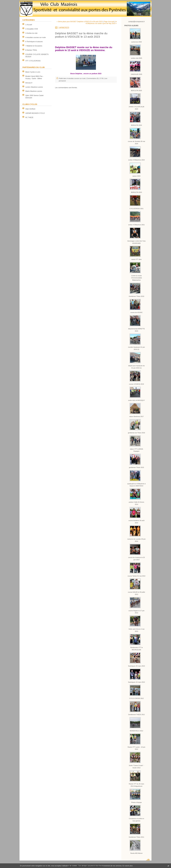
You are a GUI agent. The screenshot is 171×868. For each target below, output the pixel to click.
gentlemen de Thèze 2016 (137, 433)
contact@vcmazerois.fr (136, 22)
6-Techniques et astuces (34, 42)
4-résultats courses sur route (36, 37)
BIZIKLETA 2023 (136, 192)
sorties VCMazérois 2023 (136, 160)
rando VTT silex (136, 259)
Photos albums (131, 26)
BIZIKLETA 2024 (136, 125)
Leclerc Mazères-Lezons (34, 87)
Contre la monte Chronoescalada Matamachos (136, 278)
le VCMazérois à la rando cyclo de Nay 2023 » (101, 23)
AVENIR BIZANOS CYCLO (35, 113)
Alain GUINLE (30, 109)
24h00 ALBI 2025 (136, 74)
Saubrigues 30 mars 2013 (137, 666)
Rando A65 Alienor (136, 853)
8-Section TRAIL (31, 50)
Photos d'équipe (136, 802)
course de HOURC (137, 312)
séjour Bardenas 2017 (137, 416)
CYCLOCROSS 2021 (136, 209)
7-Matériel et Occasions (34, 46)
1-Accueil (29, 25)
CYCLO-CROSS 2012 (136, 698)
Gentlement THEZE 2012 (136, 715)
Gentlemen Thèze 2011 (136, 837)
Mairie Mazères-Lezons (34, 91)
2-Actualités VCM (32, 29)
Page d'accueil (109, 22)
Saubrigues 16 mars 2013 (137, 682)
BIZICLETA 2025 (137, 91)
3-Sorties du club (31, 33)
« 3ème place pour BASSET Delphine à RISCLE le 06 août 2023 (80, 22)
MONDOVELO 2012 (136, 731)
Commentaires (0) (93, 78)
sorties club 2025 (136, 58)
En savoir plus (128, 866)
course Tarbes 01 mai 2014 (136, 576)
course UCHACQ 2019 (136, 384)
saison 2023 (136, 176)
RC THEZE (29, 117)
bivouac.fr (29, 83)
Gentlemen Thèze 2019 (136, 296)
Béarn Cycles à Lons (33, 72)
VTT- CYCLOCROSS (33, 61)
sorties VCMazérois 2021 (136, 225)
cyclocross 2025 (136, 42)
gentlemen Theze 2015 (136, 467)
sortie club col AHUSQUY (136, 400)
